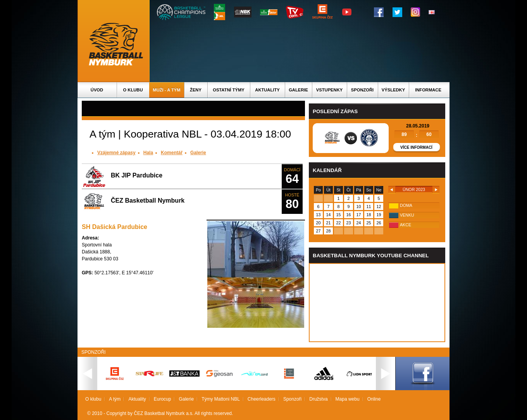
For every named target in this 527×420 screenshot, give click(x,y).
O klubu (133, 90)
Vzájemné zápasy (116, 153)
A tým (115, 399)
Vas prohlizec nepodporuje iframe (377, 303)
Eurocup (163, 399)
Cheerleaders (262, 399)
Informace (428, 90)
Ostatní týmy (229, 90)
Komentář (172, 153)
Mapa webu (348, 399)
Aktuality (267, 90)
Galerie (298, 90)
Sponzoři (362, 90)
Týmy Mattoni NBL (221, 399)
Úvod (97, 90)
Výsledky (393, 90)
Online (374, 399)
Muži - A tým (166, 90)
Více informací (416, 147)
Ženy (196, 90)
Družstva (318, 399)
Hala (148, 153)
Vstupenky (329, 90)
